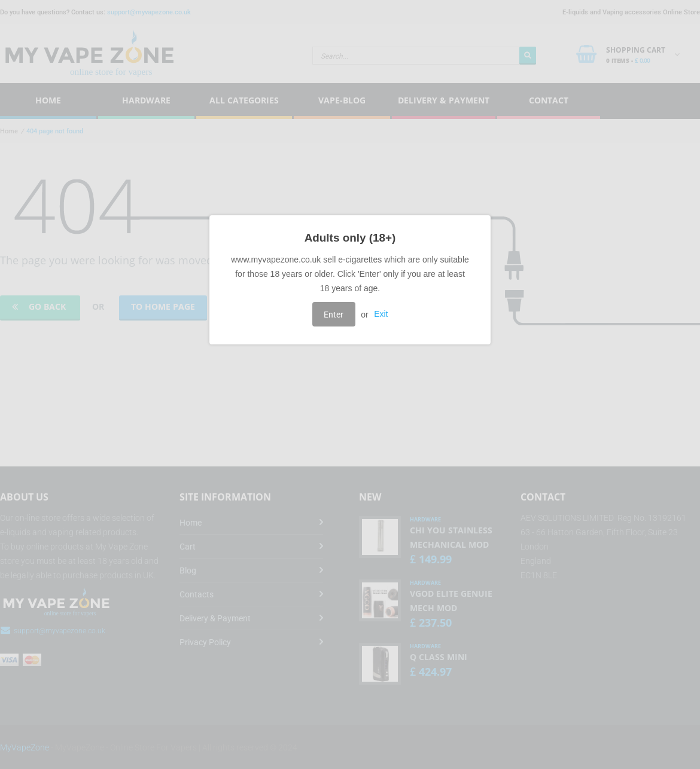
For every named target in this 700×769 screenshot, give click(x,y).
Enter (334, 315)
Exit (381, 315)
